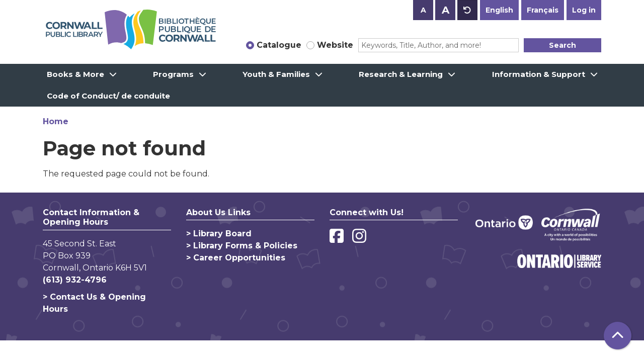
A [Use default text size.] (467, 10)
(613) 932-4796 (75, 280)
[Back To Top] (618, 336)
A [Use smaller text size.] (423, 10)
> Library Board (219, 234)
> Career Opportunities (236, 258)
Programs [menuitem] (173, 74)
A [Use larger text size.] (446, 10)
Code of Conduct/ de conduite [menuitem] (108, 96)
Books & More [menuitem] (75, 74)
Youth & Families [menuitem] (276, 74)
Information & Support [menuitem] (539, 74)
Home (56, 121)
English (499, 10)
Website (335, 45)
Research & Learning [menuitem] (401, 74)
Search (562, 45)
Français (543, 10)
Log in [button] (584, 10)
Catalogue (279, 45)
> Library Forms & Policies (242, 246)
